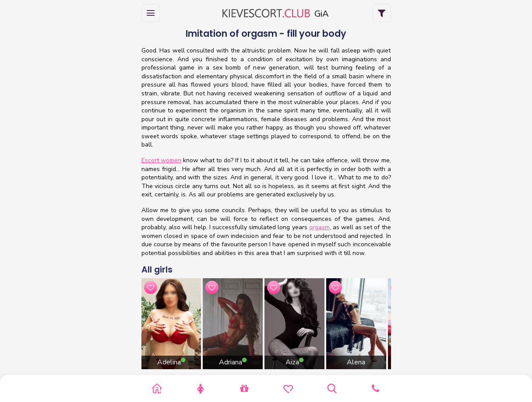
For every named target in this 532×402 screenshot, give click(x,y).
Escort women (161, 160)
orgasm (319, 227)
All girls (157, 270)
